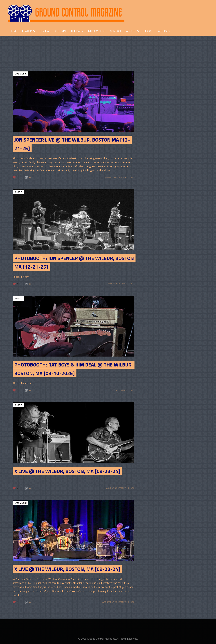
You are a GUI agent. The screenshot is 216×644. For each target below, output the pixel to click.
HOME (13, 31)
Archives (164, 31)
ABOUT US (132, 31)
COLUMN (60, 31)
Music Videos (97, 31)
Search (148, 31)
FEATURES (28, 31)
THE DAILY (77, 31)
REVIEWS (45, 31)
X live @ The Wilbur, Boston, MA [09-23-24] (67, 471)
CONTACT (116, 31)
